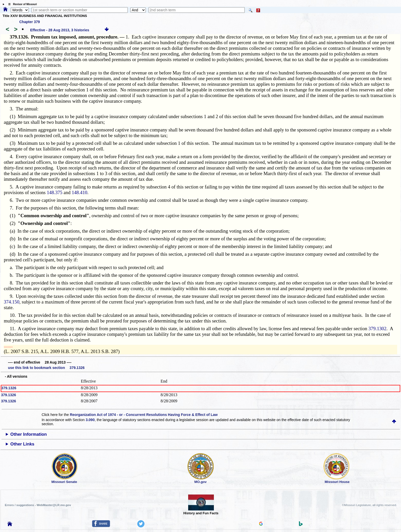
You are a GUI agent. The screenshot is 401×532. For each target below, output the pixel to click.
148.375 (55, 192)
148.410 (80, 192)
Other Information (29, 434)
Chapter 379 (30, 22)
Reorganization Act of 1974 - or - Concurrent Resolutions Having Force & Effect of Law (144, 415)
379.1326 (9, 388)
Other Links (22, 444)
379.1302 (377, 329)
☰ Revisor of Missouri (21, 4)
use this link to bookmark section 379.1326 (46, 368)
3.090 (90, 420)
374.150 (12, 302)
